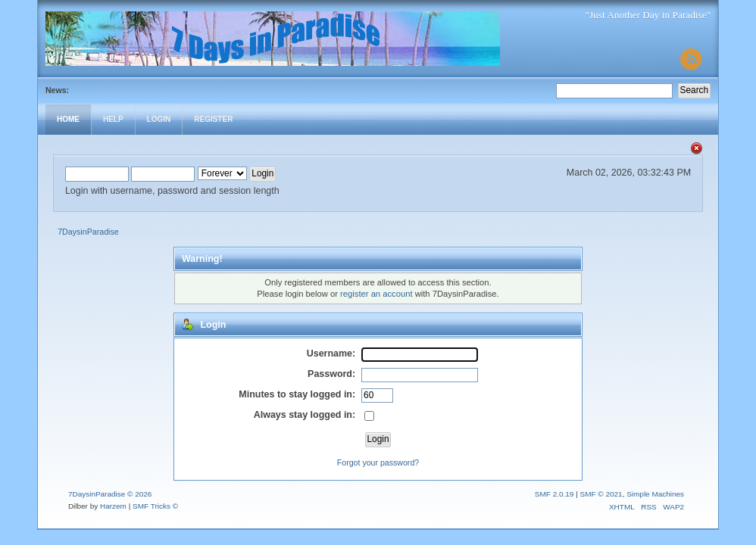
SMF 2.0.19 (555, 494)
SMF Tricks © (155, 506)
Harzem (113, 506)
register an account (376, 294)
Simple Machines (655, 494)
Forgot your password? (378, 462)
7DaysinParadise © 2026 (110, 494)
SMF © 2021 (601, 494)
